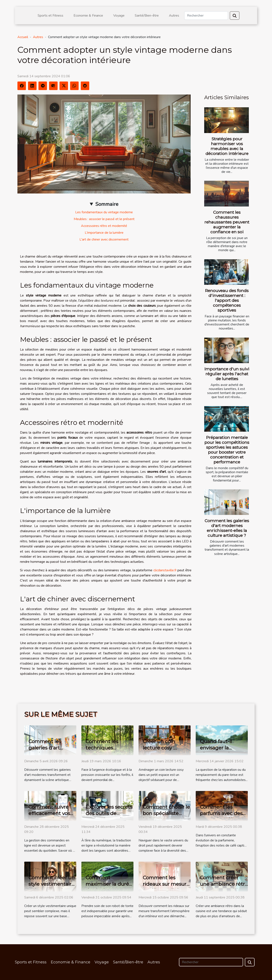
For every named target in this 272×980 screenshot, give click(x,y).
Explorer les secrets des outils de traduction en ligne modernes (109, 817)
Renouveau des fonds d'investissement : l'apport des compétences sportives (227, 300)
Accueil (23, 37)
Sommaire (107, 204)
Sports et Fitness (50, 16)
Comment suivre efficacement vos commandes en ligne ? (49, 817)
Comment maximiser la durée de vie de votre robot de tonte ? (109, 887)
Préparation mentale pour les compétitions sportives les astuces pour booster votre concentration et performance (227, 450)
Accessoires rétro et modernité (104, 226)
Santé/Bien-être (147, 16)
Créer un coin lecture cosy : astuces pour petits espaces (166, 751)
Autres (174, 16)
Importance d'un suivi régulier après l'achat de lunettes (227, 374)
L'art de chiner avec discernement (104, 239)
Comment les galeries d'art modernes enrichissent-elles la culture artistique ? (227, 528)
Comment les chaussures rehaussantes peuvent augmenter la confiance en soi (227, 222)
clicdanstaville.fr (165, 570)
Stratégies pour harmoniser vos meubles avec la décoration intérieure (227, 146)
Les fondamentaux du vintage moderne (104, 212)
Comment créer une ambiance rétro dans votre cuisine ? (224, 884)
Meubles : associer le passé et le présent (104, 219)
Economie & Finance (88, 16)
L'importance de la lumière (104, 233)
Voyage (119, 16)
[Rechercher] (206, 16)
